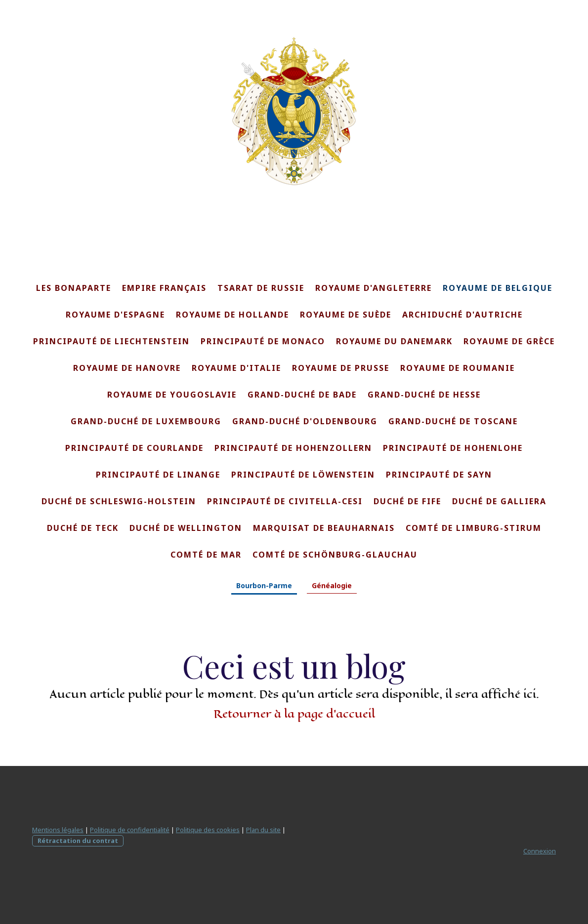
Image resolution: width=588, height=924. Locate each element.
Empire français (164, 288)
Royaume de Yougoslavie (172, 395)
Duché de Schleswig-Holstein (119, 501)
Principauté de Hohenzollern (293, 448)
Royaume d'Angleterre (374, 288)
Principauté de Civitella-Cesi (285, 501)
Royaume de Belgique (498, 288)
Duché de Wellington (186, 528)
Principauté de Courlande (134, 448)
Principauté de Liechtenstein (111, 341)
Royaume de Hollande (232, 315)
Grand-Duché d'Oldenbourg (305, 421)
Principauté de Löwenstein (303, 475)
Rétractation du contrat (78, 841)
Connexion (540, 851)
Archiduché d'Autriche (462, 315)
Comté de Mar (206, 555)
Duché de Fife (407, 501)
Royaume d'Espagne (115, 315)
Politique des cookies (208, 830)
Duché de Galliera (499, 501)
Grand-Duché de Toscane (453, 421)
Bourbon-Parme (264, 585)
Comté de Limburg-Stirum (474, 528)
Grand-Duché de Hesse (424, 395)
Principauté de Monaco (263, 341)
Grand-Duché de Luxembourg (146, 421)
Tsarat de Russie (261, 288)
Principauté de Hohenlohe (453, 448)
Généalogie (332, 585)
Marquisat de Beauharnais (324, 528)
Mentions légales (58, 830)
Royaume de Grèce (509, 341)
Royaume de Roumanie (458, 368)
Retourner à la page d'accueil (294, 714)
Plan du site (263, 830)
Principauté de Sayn (439, 475)
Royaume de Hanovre (127, 368)
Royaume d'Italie (236, 368)
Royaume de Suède (346, 315)
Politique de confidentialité (130, 830)
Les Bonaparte (74, 288)
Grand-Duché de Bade (302, 395)
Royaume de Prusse (341, 368)
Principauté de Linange (158, 475)
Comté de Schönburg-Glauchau (335, 555)
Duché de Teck (83, 528)
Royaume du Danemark (394, 341)
